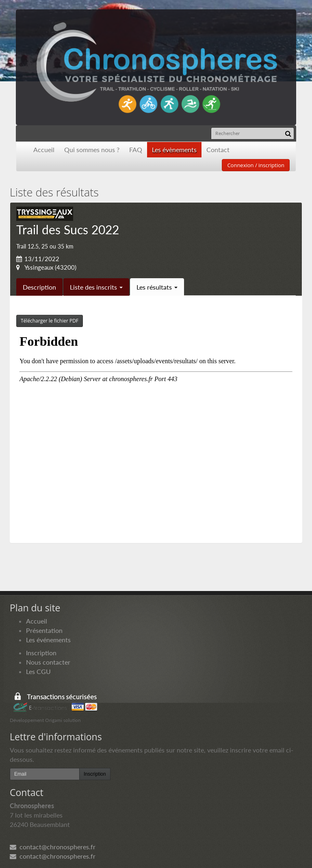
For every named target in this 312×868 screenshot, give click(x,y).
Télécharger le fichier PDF (50, 321)
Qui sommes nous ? (92, 149)
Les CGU (38, 671)
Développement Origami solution (45, 720)
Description (39, 287)
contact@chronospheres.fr (53, 847)
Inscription (41, 653)
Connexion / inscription (256, 165)
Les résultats (157, 287)
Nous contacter (48, 662)
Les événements (48, 640)
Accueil (44, 149)
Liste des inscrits (96, 287)
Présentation (44, 630)
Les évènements (174, 149)
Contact (218, 149)
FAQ (136, 149)
